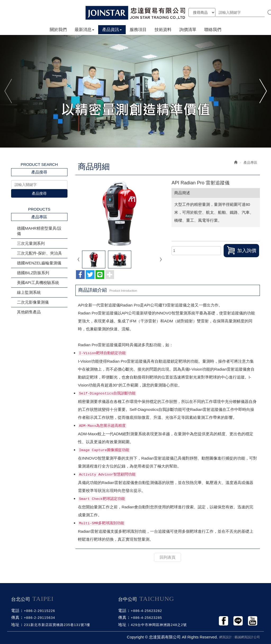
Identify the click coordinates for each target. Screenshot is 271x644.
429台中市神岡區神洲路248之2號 (159, 625)
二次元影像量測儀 (33, 302)
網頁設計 (225, 637)
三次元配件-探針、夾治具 (39, 253)
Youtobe (253, 621)
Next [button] (262, 91)
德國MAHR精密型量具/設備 (39, 231)
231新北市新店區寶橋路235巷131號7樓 (57, 625)
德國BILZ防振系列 (33, 273)
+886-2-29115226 (39, 611)
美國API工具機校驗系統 (38, 283)
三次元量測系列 (31, 243)
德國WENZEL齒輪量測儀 (39, 263)
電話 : (17, 610)
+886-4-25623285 (146, 618)
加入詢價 (241, 250)
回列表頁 (168, 557)
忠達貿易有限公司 (135, 13)
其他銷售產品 (29, 312)
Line (238, 621)
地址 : (17, 625)
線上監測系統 (29, 292)
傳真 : (17, 617)
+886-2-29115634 (39, 618)
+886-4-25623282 (146, 611)
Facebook (223, 621)
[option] (135, 91)
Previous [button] (9, 91)
